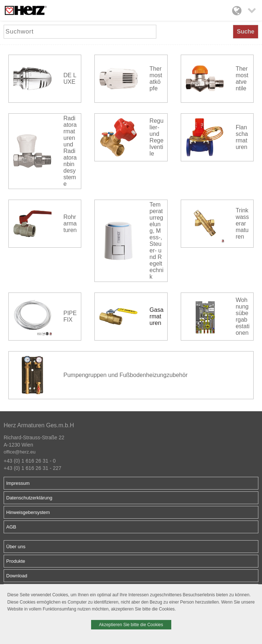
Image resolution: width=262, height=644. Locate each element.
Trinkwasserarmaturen (242, 223)
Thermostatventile (242, 78)
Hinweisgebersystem (28, 512)
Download (17, 576)
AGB (11, 527)
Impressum (18, 483)
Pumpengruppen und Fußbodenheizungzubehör (126, 375)
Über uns (16, 547)
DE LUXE (70, 78)
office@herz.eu (19, 452)
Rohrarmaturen (70, 223)
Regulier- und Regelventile (156, 137)
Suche (246, 32)
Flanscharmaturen (242, 137)
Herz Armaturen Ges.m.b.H (39, 425)
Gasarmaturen (156, 316)
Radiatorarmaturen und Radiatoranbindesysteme (70, 151)
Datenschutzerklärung (29, 498)
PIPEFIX (70, 316)
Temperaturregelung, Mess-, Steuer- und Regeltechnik (156, 241)
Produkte (16, 561)
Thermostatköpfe (156, 78)
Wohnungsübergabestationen (243, 316)
